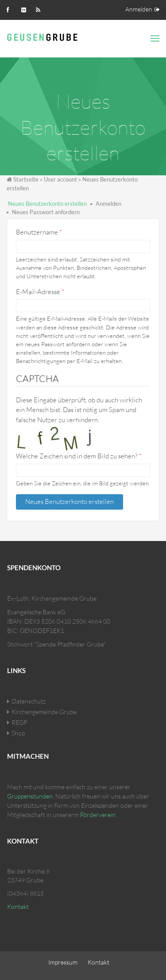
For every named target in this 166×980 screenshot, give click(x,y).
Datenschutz (29, 701)
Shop (18, 733)
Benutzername (39, 232)
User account (60, 179)
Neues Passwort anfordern (46, 212)
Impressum (63, 962)
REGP (19, 722)
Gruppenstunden (30, 796)
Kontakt (18, 906)
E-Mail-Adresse (40, 292)
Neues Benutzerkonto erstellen (47, 204)
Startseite (26, 179)
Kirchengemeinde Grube (44, 712)
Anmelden (139, 9)
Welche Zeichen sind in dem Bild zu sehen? (79, 456)
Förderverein (98, 815)
